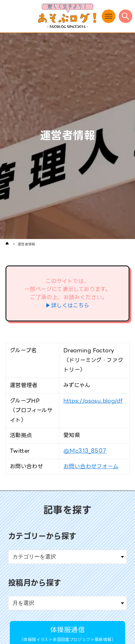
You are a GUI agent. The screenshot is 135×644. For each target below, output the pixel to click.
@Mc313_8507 (85, 451)
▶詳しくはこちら (67, 305)
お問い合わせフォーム (91, 466)
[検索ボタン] (126, 16)
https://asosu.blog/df (93, 401)
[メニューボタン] (109, 16)
